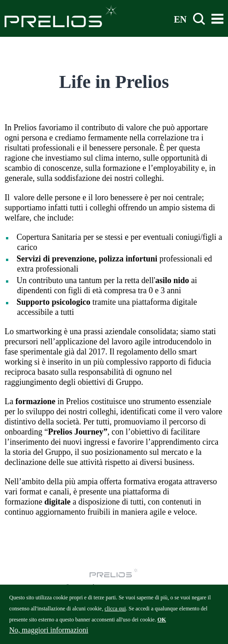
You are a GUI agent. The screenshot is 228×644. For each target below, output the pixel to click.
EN (180, 19)
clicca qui (115, 613)
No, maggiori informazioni (49, 635)
